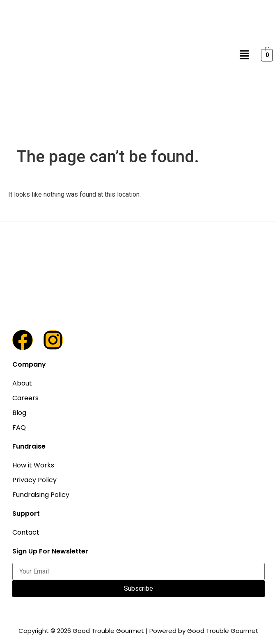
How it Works (33, 465)
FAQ (19, 427)
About (22, 383)
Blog (19, 413)
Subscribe (138, 588)
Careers (25, 398)
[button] (245, 55)
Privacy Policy (34, 480)
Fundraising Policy (41, 495)
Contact (26, 532)
